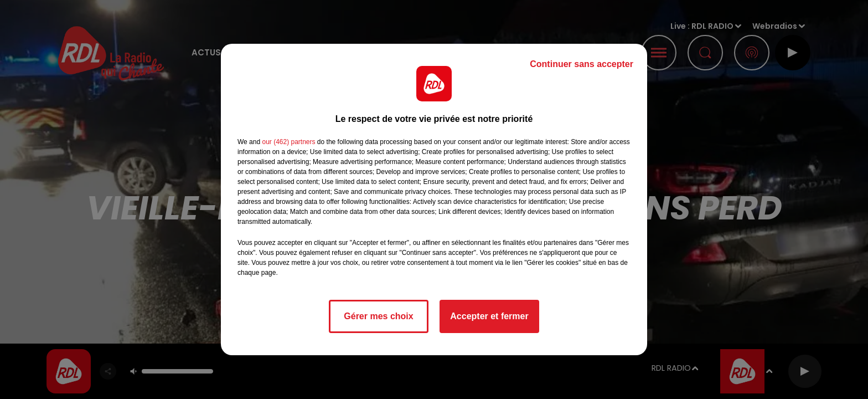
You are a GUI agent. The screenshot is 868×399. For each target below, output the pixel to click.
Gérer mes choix (378, 316)
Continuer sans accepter (582, 64)
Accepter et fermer (489, 316)
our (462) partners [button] (288, 142)
